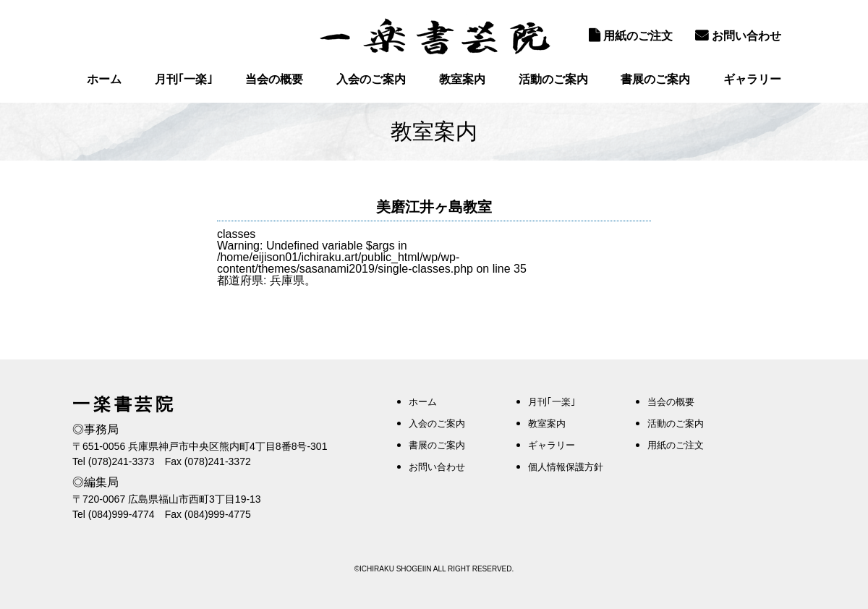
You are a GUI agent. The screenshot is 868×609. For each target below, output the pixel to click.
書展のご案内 (655, 79)
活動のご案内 (553, 79)
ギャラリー (752, 79)
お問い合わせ (738, 35)
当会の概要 (274, 79)
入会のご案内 (371, 79)
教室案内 (462, 79)
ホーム (104, 79)
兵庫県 (287, 280)
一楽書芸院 (434, 36)
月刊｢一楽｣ (184, 79)
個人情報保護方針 (566, 467)
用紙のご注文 (631, 35)
